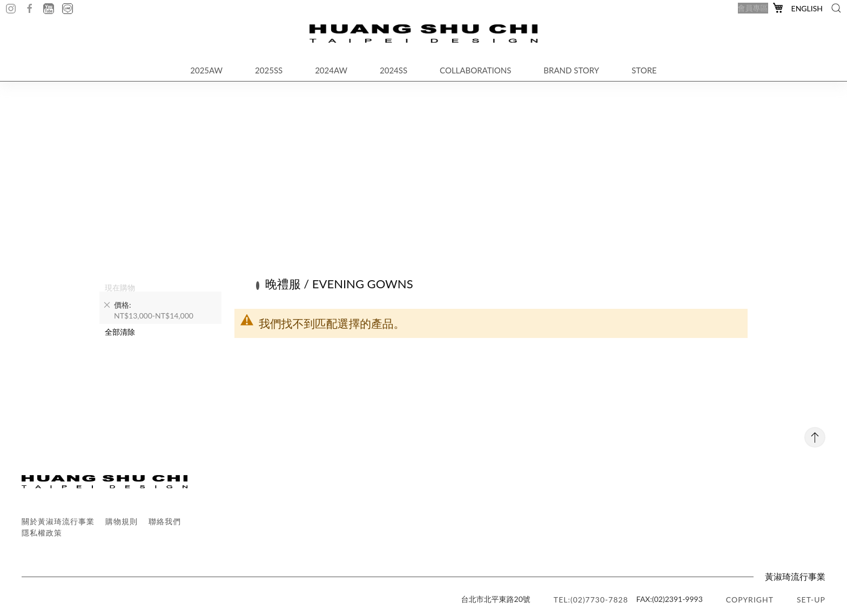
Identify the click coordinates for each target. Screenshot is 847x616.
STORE (644, 70)
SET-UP (811, 600)
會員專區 (753, 8)
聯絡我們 (165, 521)
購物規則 (122, 521)
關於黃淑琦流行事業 (58, 521)
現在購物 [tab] (120, 287)
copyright (750, 600)
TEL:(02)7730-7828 (591, 600)
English (807, 8)
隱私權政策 (42, 533)
